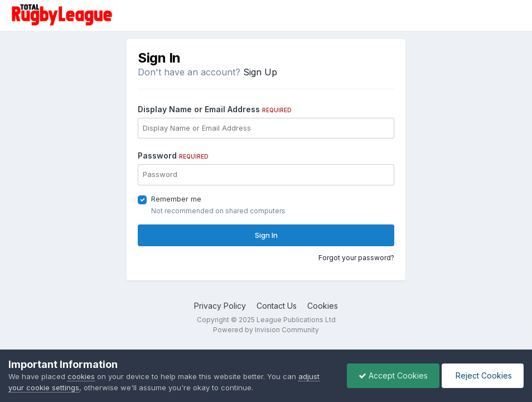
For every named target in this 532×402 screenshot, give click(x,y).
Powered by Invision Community (266, 330)
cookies (81, 376)
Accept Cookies (393, 375)
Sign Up (260, 72)
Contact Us (277, 306)
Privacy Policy (220, 306)
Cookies (323, 306)
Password (173, 155)
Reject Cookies (483, 375)
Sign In (266, 235)
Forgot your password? (356, 258)
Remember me (176, 199)
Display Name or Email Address (215, 109)
